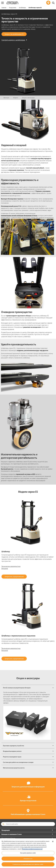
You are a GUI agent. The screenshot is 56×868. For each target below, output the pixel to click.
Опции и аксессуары (28, 98)
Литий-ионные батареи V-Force (13, 692)
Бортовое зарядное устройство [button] (14, 746)
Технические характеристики (11, 566)
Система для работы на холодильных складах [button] (18, 762)
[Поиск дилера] (48, 3)
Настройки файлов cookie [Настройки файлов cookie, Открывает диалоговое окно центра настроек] (28, 853)
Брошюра (5, 568)
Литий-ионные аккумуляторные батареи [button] (17, 688)
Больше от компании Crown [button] (12, 834)
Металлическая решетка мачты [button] (14, 768)
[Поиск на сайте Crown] (53, 3)
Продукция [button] (6, 830)
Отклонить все (28, 859)
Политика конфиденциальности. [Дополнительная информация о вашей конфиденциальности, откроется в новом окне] (32, 849)
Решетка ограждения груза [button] (12, 757)
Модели (16, 98)
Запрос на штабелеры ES (14, 34)
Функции (6, 98)
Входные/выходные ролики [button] (12, 751)
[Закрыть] (53, 841)
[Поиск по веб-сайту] (28, 824)
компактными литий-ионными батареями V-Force (19, 215)
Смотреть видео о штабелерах (13, 40)
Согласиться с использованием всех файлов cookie (28, 864)
